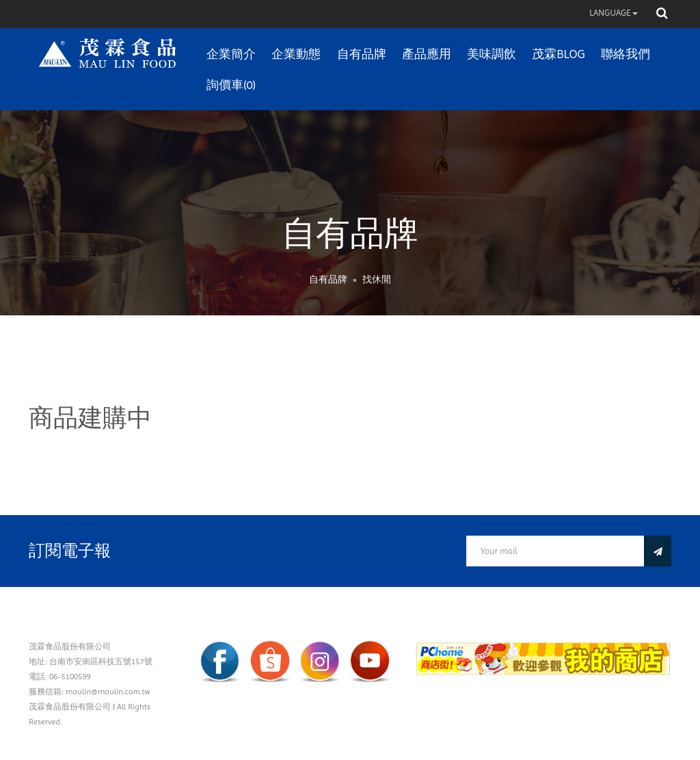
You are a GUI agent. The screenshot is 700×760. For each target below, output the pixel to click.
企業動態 (296, 54)
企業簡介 (231, 54)
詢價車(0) (231, 84)
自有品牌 (362, 54)
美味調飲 (492, 54)
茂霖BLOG (558, 54)
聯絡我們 (625, 54)
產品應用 (427, 54)
